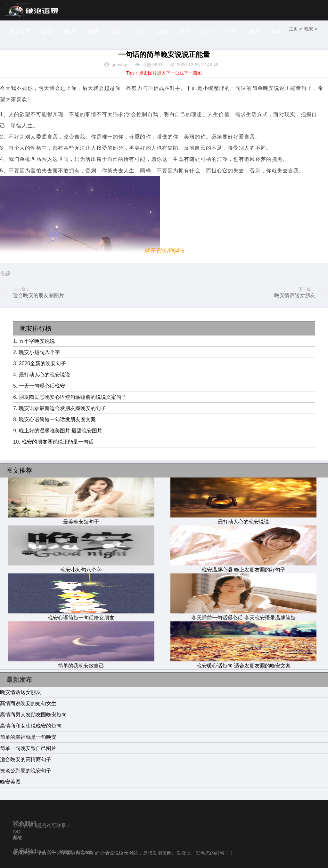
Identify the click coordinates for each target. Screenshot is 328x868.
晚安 (70, 32)
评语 (233, 32)
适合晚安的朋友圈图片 (38, 295)
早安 (47, 32)
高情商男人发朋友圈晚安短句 (33, 715)
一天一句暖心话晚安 (42, 386)
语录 (140, 32)
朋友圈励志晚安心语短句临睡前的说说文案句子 (73, 397)
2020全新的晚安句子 (43, 363)
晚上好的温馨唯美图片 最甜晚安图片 (61, 431)
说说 (117, 32)
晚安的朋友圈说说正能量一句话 (58, 442)
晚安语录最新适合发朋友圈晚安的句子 (62, 408)
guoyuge (120, 65)
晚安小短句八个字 (39, 352)
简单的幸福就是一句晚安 (28, 737)
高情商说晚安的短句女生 (28, 703)
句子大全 (84, 852)
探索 (279, 32)
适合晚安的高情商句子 (26, 759)
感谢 (256, 32)
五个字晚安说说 (37, 341)
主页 (296, 29)
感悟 (94, 32)
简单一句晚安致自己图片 (28, 748)
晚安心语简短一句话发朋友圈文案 (57, 419)
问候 (163, 32)
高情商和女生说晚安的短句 (31, 726)
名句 (210, 32)
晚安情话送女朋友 (295, 295)
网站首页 (20, 32)
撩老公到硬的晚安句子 (26, 771)
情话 (186, 32)
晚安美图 (10, 782)
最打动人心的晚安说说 (45, 375)
